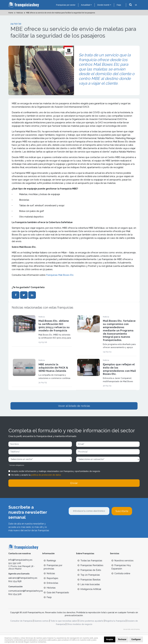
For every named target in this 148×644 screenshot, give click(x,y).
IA (136, 5)
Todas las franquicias (90, 561)
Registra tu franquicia (115, 621)
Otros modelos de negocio (80, 624)
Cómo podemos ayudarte (91, 621)
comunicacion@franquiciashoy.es (26, 591)
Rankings (50, 561)
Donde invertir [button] (103, 5)
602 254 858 (15, 581)
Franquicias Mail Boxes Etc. (60, 275)
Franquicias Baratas (89, 580)
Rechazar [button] (122, 639)
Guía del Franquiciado (56, 593)
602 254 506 (15, 594)
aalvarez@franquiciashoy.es (23, 578)
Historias (50, 588)
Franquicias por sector (66, 5)
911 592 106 (15, 563)
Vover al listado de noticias (74, 406)
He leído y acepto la (36, 475)
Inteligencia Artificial (89, 589)
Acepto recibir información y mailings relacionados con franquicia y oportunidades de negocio (56, 471)
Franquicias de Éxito (89, 570)
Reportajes (51, 578)
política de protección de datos (46, 475)
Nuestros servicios (122, 561)
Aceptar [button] (110, 639)
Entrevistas (51, 583)
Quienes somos (41, 621)
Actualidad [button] (86, 5)
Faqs (119, 5)
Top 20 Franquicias (89, 575)
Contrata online (121, 573)
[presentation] (90, 523)
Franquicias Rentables (90, 565)
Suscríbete (122, 511)
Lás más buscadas (89, 584)
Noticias (49, 573)
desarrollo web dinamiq (132, 629)
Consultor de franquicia (21, 621)
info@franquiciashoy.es (20, 560)
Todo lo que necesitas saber (64, 621)
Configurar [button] (136, 639)
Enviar (74, 483)
